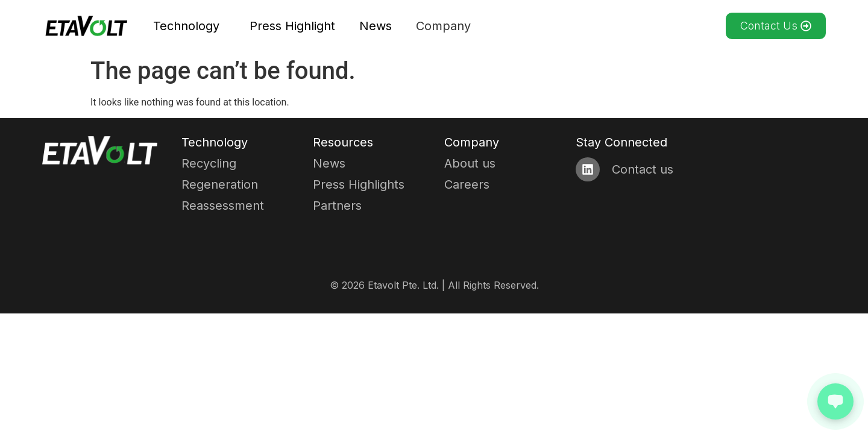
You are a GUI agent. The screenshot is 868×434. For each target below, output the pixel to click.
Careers (467, 184)
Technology (189, 26)
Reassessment (223, 206)
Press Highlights (359, 184)
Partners (337, 206)
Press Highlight (292, 26)
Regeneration (220, 184)
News (376, 26)
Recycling (209, 163)
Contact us (643, 169)
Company (446, 26)
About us (470, 163)
